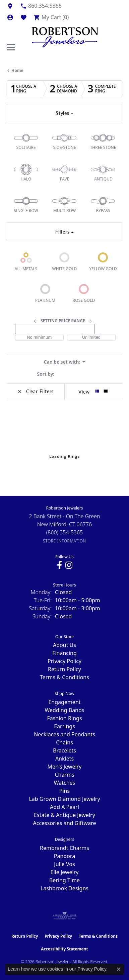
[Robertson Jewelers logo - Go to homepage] (65, 36)
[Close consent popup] (119, 969)
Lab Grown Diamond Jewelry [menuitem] (64, 799)
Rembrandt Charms (64, 848)
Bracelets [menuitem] (64, 750)
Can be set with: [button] (63, 362)
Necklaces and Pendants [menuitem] (64, 734)
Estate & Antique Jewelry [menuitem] (64, 815)
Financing (64, 653)
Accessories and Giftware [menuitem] (65, 823)
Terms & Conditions (64, 677)
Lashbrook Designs (64, 888)
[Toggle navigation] (11, 47)
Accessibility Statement (64, 949)
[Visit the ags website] (65, 916)
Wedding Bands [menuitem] (64, 710)
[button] (10, 17)
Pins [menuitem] (64, 791)
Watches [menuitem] (65, 783)
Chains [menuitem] (64, 742)
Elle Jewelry (65, 872)
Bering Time (64, 880)
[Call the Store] (65, 532)
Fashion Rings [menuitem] (64, 718)
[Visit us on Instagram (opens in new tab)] (69, 565)
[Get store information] (64, 541)
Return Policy (64, 669)
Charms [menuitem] (64, 775)
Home (17, 70)
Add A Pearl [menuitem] (64, 807)
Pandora (64, 856)
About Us (64, 645)
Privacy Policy (64, 661)
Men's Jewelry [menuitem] (65, 767)
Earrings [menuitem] (64, 726)
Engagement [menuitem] (64, 702)
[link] (10, 6)
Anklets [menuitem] (64, 759)
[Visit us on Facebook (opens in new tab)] (59, 565)
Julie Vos (64, 864)
